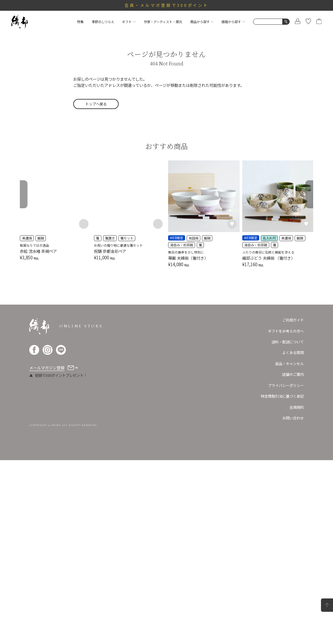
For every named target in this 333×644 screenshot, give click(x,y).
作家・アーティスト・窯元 (163, 22)
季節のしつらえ (103, 22)
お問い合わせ (293, 602)
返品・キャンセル (289, 547)
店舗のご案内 (293, 558)
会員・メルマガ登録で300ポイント (167, 5)
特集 (80, 22)
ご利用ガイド (293, 504)
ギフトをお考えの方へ (286, 515)
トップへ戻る (96, 104)
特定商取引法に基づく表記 (282, 580)
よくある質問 (293, 537)
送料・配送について (288, 526)
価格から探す (233, 22)
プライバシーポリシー (286, 569)
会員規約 (297, 591)
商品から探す (202, 22)
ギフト (129, 22)
